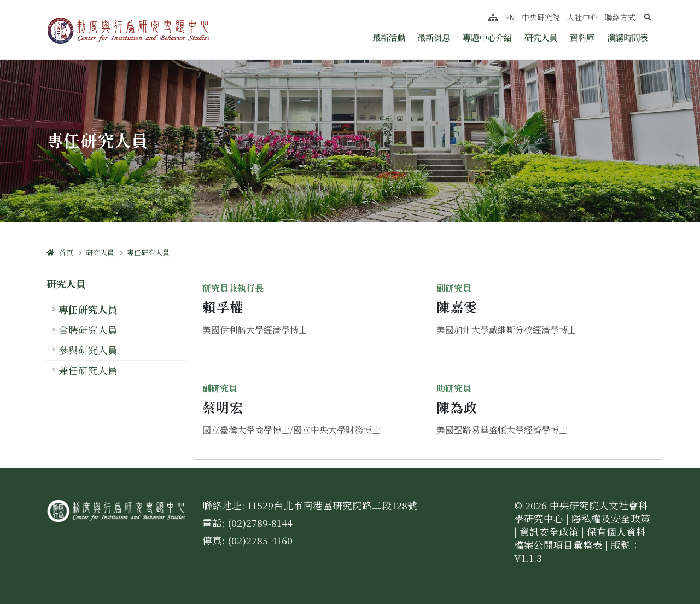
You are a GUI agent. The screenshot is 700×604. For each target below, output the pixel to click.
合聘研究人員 (88, 330)
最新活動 (389, 37)
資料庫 (582, 37)
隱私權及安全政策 (611, 518)
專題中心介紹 (487, 37)
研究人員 (541, 37)
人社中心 (582, 17)
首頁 (60, 252)
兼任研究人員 (88, 370)
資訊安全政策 (549, 532)
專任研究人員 (148, 252)
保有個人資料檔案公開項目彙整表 (580, 538)
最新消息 (434, 37)
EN (510, 17)
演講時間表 (628, 37)
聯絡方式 (620, 17)
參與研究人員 (88, 350)
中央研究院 (541, 17)
